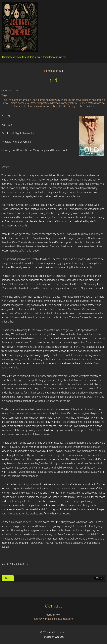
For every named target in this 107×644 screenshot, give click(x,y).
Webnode (60, 637)
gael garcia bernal (43, 100)
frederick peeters (40, 103)
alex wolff (21, 106)
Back (8, 578)
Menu (99, 6)
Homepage (50, 71)
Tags (4, 95)
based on (90, 100)
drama (55, 103)
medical (101, 103)
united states (87, 103)
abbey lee (57, 106)
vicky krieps (61, 100)
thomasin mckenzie (39, 106)
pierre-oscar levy (20, 103)
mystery (65, 103)
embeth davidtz (85, 106)
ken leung (70, 106)
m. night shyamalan (20, 100)
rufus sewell (76, 100)
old (5, 100)
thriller (75, 103)
